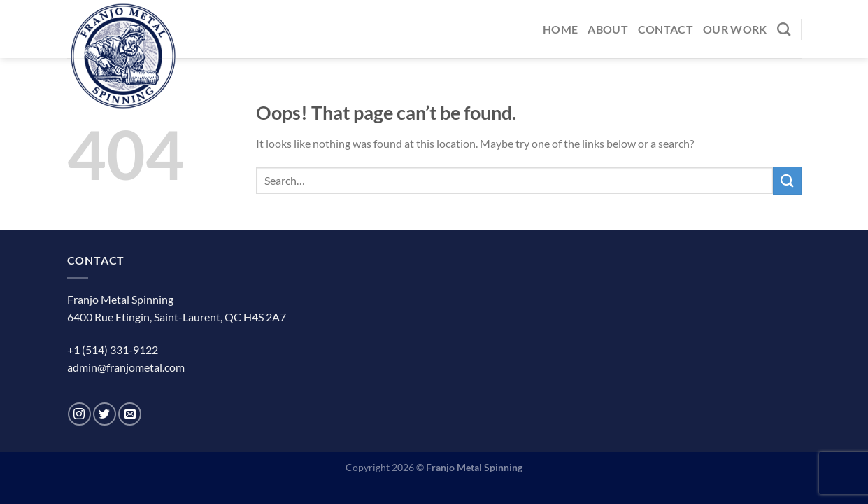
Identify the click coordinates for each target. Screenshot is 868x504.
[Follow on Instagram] (79, 414)
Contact (666, 29)
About (608, 29)
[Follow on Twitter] (105, 414)
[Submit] (787, 180)
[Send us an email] (130, 414)
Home (560, 29)
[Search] (784, 29)
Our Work (735, 29)
